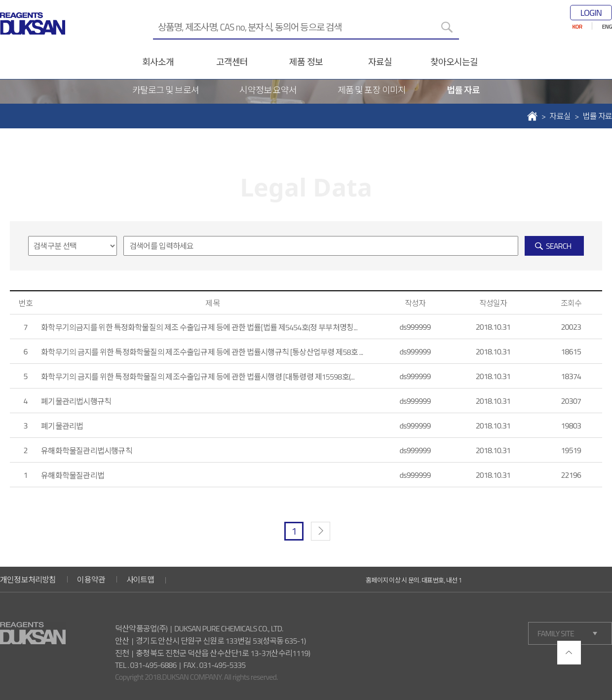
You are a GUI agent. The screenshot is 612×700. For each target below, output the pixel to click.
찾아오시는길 (454, 62)
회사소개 (158, 62)
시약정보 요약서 (268, 90)
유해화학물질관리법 (73, 475)
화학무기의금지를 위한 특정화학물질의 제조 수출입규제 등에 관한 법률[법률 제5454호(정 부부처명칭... (199, 327)
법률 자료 (463, 90)
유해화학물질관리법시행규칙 (87, 451)
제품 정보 (306, 62)
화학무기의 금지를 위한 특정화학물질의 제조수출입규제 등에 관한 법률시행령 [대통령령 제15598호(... (198, 377)
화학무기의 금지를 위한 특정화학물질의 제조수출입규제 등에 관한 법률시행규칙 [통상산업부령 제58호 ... (202, 352)
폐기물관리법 (62, 426)
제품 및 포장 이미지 (372, 90)
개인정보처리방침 (28, 580)
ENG (607, 26)
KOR (577, 26)
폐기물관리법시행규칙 (76, 401)
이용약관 (91, 580)
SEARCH (559, 246)
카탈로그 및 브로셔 (166, 90)
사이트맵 (140, 580)
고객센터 (232, 62)
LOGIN (591, 13)
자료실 (380, 62)
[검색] (447, 27)
